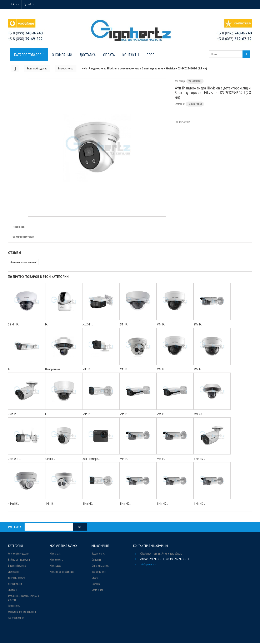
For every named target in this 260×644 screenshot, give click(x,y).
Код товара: (180, 82)
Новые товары (98, 555)
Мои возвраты (57, 561)
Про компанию (98, 573)
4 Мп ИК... (199, 460)
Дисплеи (12, 591)
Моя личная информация (62, 573)
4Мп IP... (50, 505)
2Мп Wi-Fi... (15, 460)
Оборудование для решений (22, 613)
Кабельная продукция (19, 561)
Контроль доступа (17, 579)
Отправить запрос (100, 567)
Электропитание (16, 619)
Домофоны (14, 573)
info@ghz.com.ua (148, 566)
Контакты (96, 561)
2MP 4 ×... (199, 415)
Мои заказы (55, 555)
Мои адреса (55, 567)
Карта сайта (97, 591)
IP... (47, 325)
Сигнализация (15, 585)
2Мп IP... (124, 325)
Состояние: (180, 105)
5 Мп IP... (50, 460)
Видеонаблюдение (17, 567)
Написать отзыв (182, 123)
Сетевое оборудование (19, 555)
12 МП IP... (14, 325)
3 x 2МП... (88, 325)
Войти (15, 5)
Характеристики (23, 238)
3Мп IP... (161, 325)
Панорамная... (54, 370)
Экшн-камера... (91, 460)
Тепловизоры (14, 607)
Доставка (96, 585)
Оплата (95, 579)
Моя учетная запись (64, 547)
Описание (19, 228)
